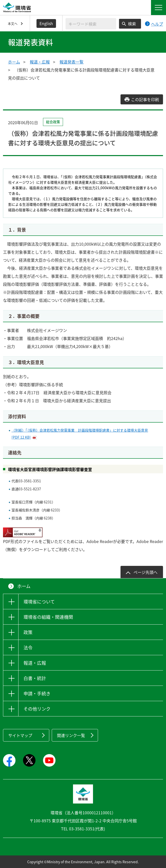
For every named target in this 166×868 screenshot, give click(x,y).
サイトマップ (20, 735)
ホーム (14, 62)
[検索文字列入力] (91, 24)
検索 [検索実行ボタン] (132, 24)
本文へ (13, 23)
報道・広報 (40, 62)
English (46, 23)
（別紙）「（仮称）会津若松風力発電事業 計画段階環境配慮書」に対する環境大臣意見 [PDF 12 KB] (80, 434)
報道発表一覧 (71, 62)
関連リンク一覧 (71, 735)
